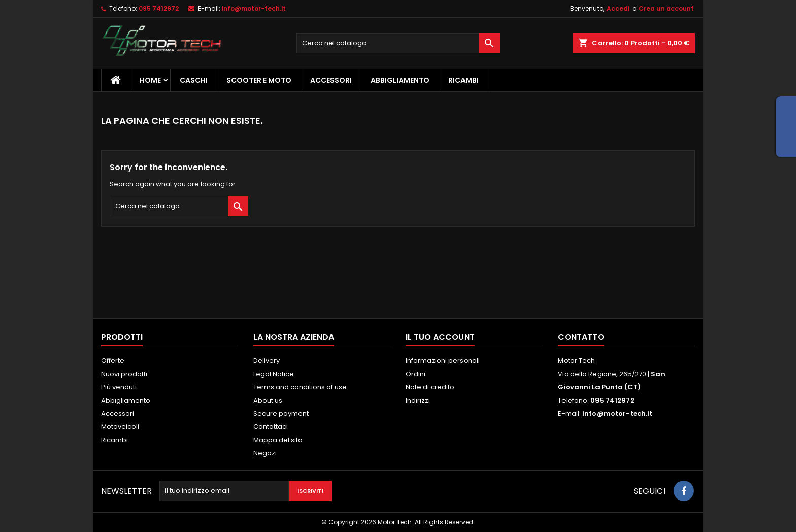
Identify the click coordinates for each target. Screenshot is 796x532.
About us (268, 400)
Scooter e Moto (259, 80)
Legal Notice (274, 374)
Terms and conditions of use (300, 387)
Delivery (267, 361)
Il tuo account (440, 337)
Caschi (194, 80)
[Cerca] (398, 43)
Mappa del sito (278, 440)
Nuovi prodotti (124, 374)
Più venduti (119, 387)
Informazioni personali (443, 361)
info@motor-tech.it (254, 8)
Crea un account (666, 8)
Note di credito (430, 387)
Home (150, 80)
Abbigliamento (400, 80)
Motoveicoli (120, 427)
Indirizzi (418, 400)
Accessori (331, 80)
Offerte (113, 361)
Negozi (265, 453)
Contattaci (271, 427)
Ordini (416, 374)
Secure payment (281, 413)
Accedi (618, 8)
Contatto (581, 337)
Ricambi (463, 80)
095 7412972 (159, 8)
